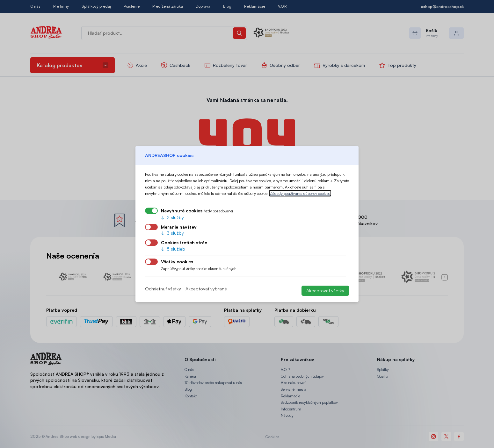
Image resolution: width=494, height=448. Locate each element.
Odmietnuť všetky (163, 289)
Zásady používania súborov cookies (300, 193)
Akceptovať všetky (325, 291)
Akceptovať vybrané (206, 289)
